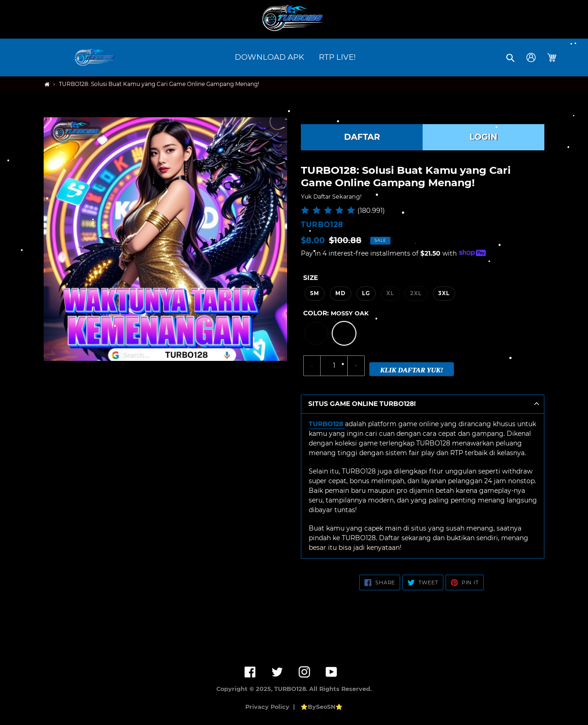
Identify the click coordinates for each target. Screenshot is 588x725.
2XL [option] (416, 293)
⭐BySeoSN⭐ (322, 707)
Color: (336, 313)
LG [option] (366, 293)
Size (311, 278)
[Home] (47, 84)
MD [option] (340, 293)
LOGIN (483, 137)
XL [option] (390, 293)
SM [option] (315, 293)
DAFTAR (362, 137)
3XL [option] (444, 293)
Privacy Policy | (272, 707)
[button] (511, 57)
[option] (316, 333)
